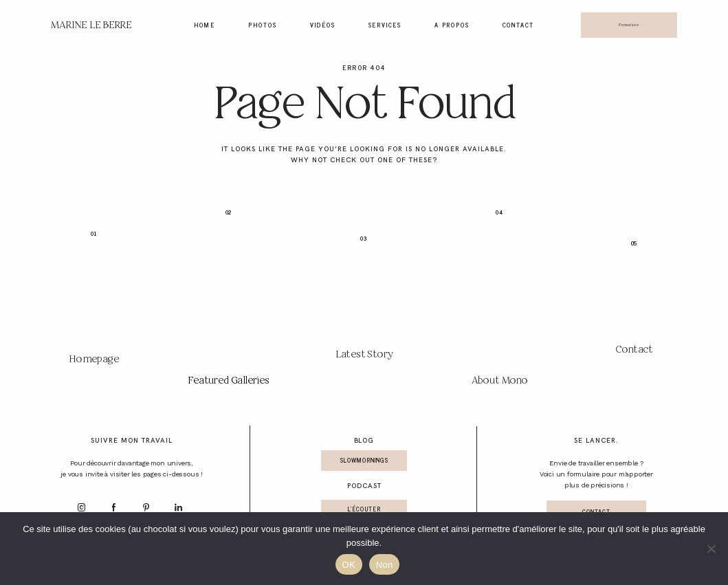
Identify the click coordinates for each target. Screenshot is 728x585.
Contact (519, 25)
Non (385, 565)
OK (349, 565)
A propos (452, 25)
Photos (263, 25)
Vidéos (323, 25)
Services (385, 25)
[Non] (711, 549)
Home (205, 25)
